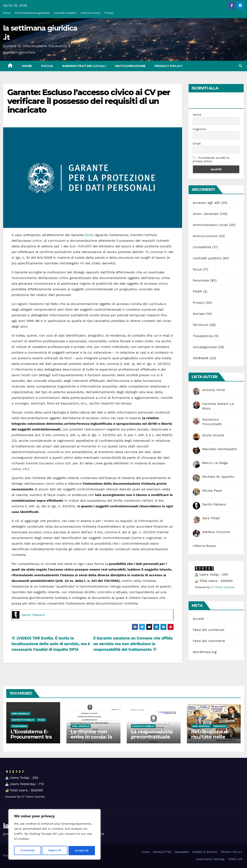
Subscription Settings (210, 859)
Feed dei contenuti (208, 630)
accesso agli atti (206, 203)
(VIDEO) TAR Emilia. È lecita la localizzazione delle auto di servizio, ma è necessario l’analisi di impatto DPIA (51, 644)
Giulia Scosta (213, 435)
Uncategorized (205, 347)
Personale (201, 280)
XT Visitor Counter (223, 587)
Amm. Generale (206, 214)
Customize (27, 851)
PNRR (197, 291)
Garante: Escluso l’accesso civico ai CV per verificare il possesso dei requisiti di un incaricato (89, 101)
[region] (54, 835)
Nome (197, 115)
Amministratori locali (84, 66)
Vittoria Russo (204, 546)
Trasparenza (203, 336)
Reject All (55, 851)
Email (197, 143)
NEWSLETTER (162, 852)
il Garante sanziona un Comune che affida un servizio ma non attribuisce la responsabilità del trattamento (133, 644)
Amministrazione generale (32, 13)
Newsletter (182, 852)
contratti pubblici (65, 13)
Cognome (199, 129)
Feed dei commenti (209, 641)
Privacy (109, 13)
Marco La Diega (215, 463)
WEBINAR (201, 358)
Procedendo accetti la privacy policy (211, 159)
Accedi (198, 619)
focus (7, 13)
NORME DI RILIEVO (205, 852)
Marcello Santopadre (220, 449)
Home (27, 66)
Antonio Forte (214, 390)
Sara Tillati (211, 518)
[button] (241, 66)
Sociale (199, 314)
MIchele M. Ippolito (218, 477)
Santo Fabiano (33, 615)
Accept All (82, 851)
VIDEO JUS (235, 859)
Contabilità (202, 247)
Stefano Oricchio (216, 532)
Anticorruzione (91, 13)
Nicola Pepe (212, 490)
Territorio (200, 325)
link (89, 235)
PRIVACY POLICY (169, 66)
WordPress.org (205, 652)
